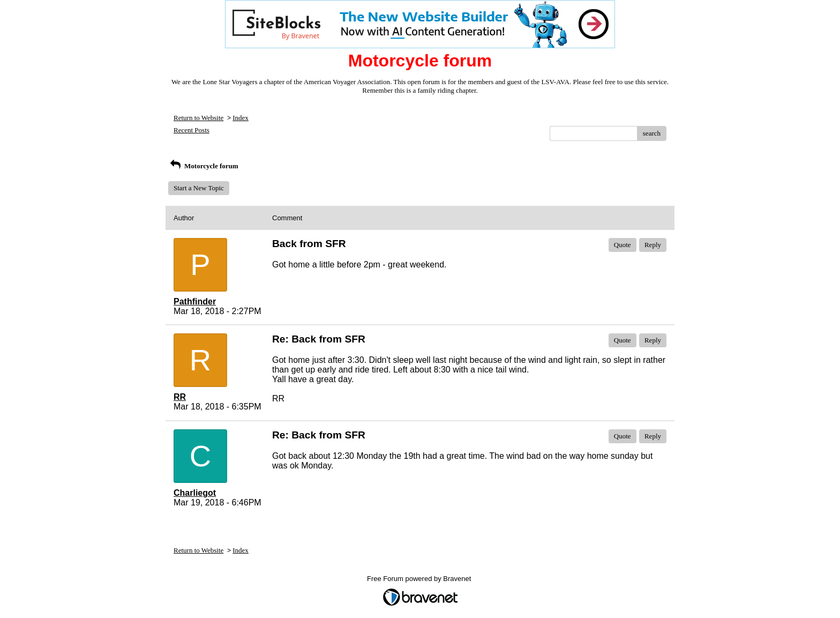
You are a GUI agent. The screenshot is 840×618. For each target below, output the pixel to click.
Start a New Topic (199, 188)
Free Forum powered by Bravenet (420, 579)
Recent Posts (192, 130)
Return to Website (198, 118)
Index (241, 118)
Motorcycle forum (203, 166)
